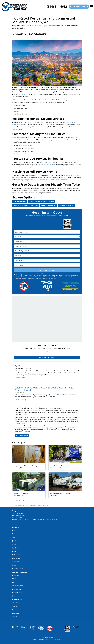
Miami (14, 596)
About (14, 530)
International (16, 558)
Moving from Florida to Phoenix (26, 205)
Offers (14, 537)
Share (47, 351)
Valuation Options (18, 586)
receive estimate (79, 6)
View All (15, 617)
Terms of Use (44, 278)
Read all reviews (20, 378)
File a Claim (16, 582)
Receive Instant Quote (47, 358)
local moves (33, 417)
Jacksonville (16, 613)
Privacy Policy (53, 278)
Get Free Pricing (47, 270)
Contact (15, 544)
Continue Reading (20, 400)
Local (14, 551)
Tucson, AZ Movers (66, 205)
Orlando (15, 610)
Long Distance (17, 555)
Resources (16, 575)
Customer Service (18, 589)
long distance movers (35, 127)
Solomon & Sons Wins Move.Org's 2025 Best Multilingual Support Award (45, 389)
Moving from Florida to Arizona (41, 202)
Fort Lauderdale (17, 599)
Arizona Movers (20, 202)
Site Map (51, 637)
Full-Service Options (18, 568)
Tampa (14, 606)
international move (53, 430)
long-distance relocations (38, 410)
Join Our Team (17, 541)
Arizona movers (25, 94)
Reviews (15, 534)
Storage (15, 565)
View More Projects (18, 501)
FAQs (14, 579)
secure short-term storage (47, 165)
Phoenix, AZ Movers (49, 205)
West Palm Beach (18, 603)
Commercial (16, 562)
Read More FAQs (22, 435)
